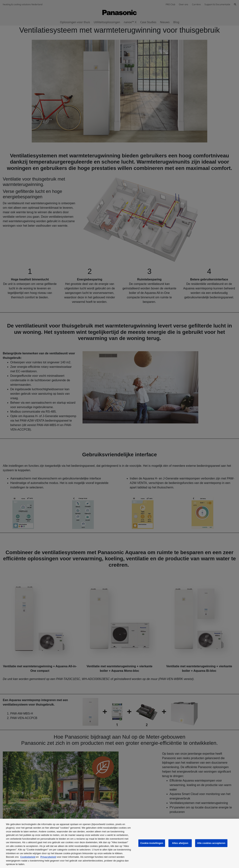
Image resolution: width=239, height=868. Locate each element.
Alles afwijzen (180, 843)
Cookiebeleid (28, 857)
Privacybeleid (48, 857)
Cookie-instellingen (152, 843)
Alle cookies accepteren (211, 843)
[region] (119, 843)
